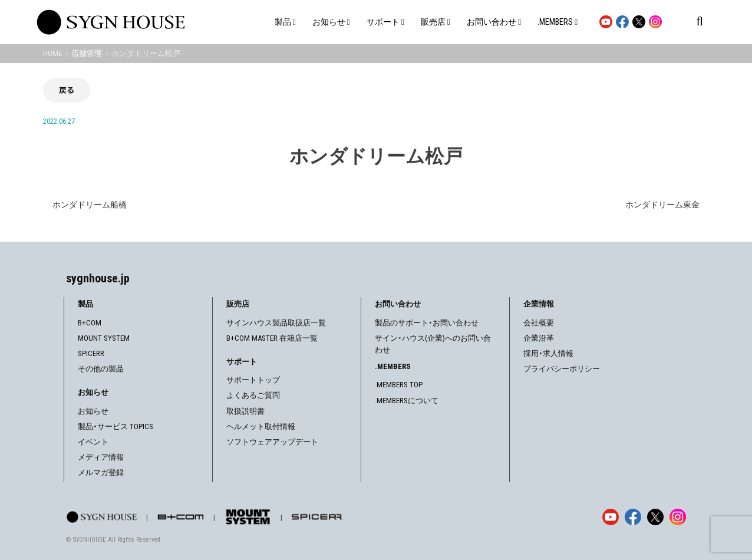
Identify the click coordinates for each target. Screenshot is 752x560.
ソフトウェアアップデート (272, 442)
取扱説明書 (245, 411)
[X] (655, 517)
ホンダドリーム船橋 (90, 205)
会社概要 (539, 323)
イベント (93, 442)
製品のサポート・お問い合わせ (427, 323)
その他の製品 (101, 369)
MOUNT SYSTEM (104, 338)
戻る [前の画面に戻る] (67, 90)
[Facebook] (633, 517)
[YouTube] (611, 517)
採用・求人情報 (548, 353)
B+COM (90, 323)
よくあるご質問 (253, 395)
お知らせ (93, 411)
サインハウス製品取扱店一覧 (276, 323)
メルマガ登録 (101, 472)
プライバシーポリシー (562, 369)
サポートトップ (253, 380)
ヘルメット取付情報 (261, 426)
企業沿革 (539, 338)
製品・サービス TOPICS (116, 426)
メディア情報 (101, 457)
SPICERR (91, 353)
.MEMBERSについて (407, 401)
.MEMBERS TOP (399, 385)
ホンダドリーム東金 (662, 205)
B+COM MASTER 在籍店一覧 (272, 338)
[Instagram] (678, 517)
